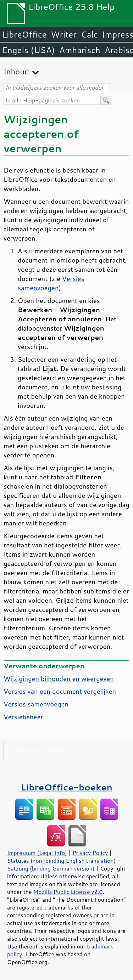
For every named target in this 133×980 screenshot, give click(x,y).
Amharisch (80, 50)
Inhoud (16, 71)
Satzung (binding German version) (51, 868)
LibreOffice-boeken (66, 787)
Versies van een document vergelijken (60, 691)
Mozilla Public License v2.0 (68, 892)
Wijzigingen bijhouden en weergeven (59, 678)
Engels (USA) (29, 50)
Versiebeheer (23, 717)
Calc (89, 34)
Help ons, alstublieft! (43, 750)
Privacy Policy (90, 853)
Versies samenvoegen (51, 283)
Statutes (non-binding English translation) (61, 861)
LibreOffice (24, 34)
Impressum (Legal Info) (37, 853)
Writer (63, 34)
